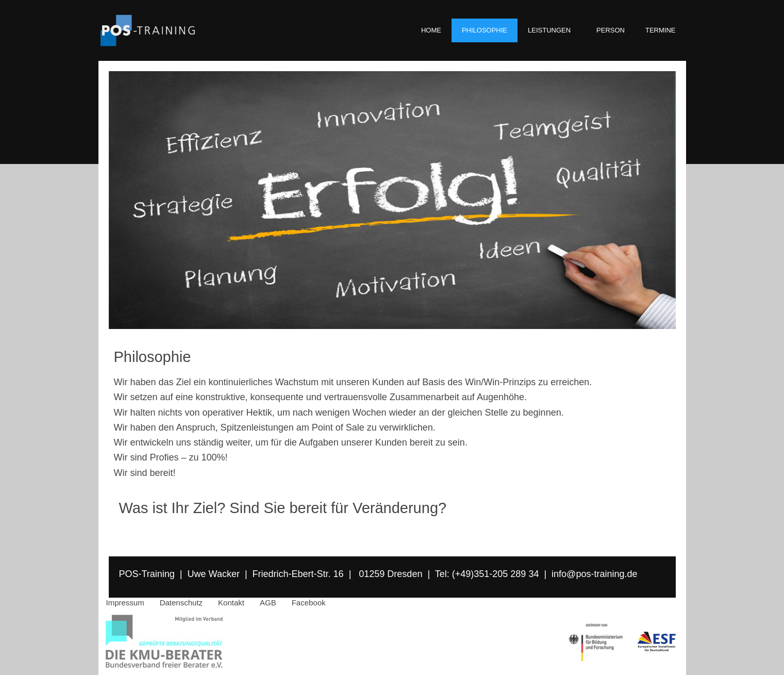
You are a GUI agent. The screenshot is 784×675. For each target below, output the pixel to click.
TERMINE (661, 30)
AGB (268, 603)
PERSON (611, 30)
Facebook (309, 603)
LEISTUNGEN (552, 30)
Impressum (125, 603)
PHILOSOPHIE (485, 30)
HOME (431, 30)
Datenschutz (181, 603)
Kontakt (231, 603)
